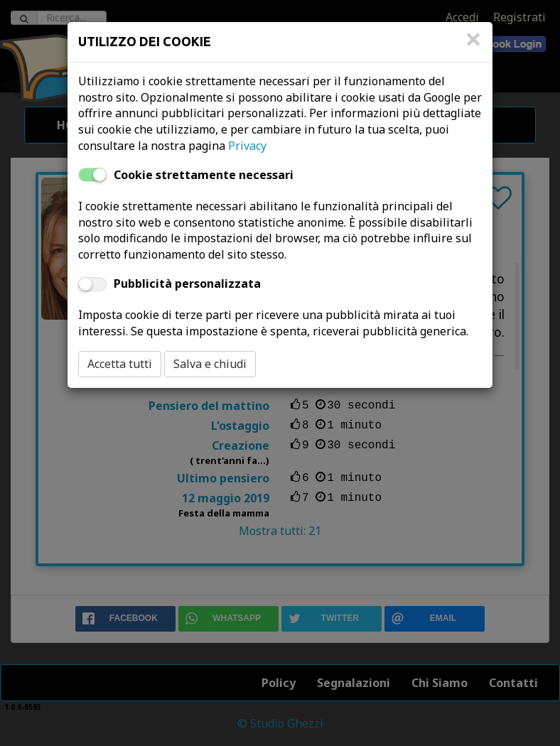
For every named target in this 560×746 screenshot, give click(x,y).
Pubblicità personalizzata (187, 283)
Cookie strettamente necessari (204, 175)
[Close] (473, 46)
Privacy (247, 146)
